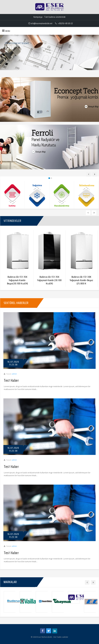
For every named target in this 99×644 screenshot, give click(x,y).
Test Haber (11, 381)
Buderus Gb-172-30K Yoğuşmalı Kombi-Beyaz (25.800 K (81, 280)
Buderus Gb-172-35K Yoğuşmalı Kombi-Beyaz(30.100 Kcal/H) (18, 280)
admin (14, 374)
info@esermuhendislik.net (42, 23)
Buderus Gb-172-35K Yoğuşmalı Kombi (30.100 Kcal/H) (49, 280)
